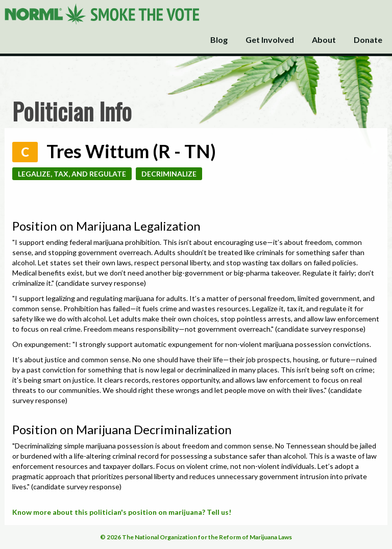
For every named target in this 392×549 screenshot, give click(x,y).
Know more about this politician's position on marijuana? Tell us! (122, 512)
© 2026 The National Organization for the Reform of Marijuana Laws (196, 537)
